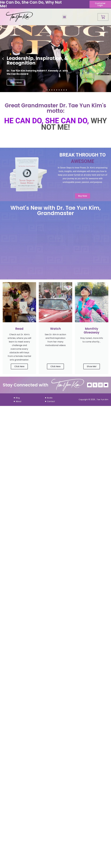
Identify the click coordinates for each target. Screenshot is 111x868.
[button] (64, 17)
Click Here (19, 366)
